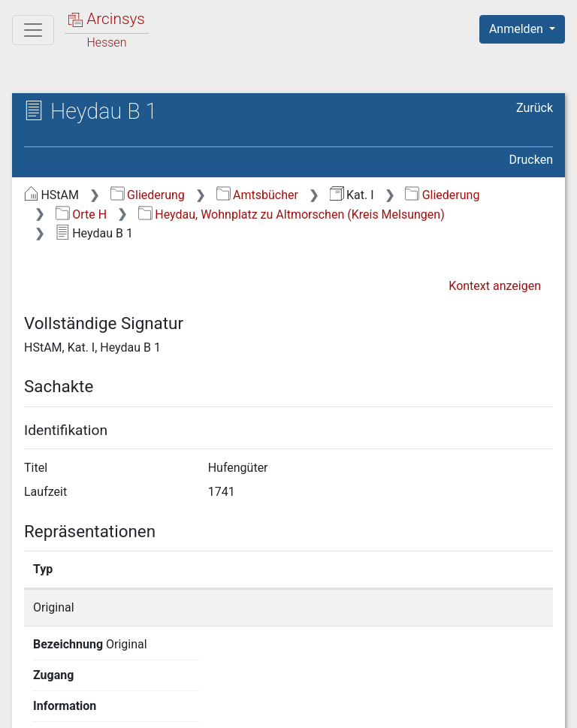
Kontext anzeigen (495, 286)
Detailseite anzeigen (455, 607)
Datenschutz (301, 708)
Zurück (535, 108)
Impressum (527, 708)
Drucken (531, 160)
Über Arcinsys (189, 708)
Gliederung (148, 195)
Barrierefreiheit (416, 708)
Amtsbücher (257, 195)
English (35, 679)
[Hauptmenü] (33, 30)
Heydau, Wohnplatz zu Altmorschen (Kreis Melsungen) (292, 214)
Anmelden (518, 29)
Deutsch (91, 679)
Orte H (81, 214)
